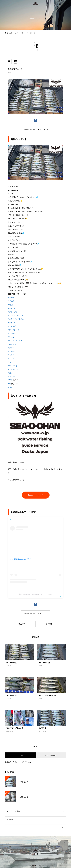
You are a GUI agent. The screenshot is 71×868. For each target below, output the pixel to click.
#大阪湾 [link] (11, 298)
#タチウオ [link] (12, 351)
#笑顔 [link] (10, 380)
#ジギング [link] (12, 323)
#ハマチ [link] (11, 355)
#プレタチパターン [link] (15, 330)
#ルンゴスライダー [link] (15, 341)
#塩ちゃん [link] (12, 308)
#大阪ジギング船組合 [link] (16, 319)
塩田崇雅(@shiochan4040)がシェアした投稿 (35, 594)
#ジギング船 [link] (13, 312)
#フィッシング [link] (14, 369)
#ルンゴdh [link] (12, 344)
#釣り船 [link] (11, 305)
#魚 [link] (9, 384)
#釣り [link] (10, 373)
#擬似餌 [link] (11, 301)
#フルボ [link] (11, 348)
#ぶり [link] (10, 362)
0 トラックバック (51, 755)
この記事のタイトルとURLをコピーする (35, 130)
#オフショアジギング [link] (16, 316)
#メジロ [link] (11, 359)
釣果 (10, 73)
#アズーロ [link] (12, 333)
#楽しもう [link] (12, 376)
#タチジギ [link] (12, 326)
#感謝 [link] (10, 387)
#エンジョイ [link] (13, 366)
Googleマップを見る (35, 495)
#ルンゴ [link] (11, 337)
